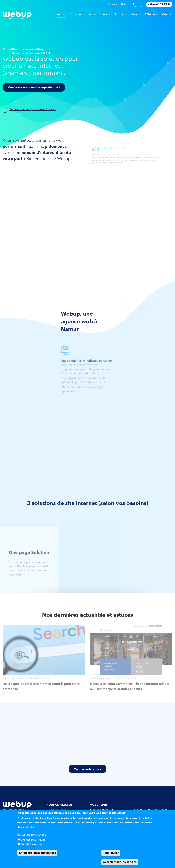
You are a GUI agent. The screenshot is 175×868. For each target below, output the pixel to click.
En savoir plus (26, 827)
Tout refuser (111, 853)
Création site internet (83, 15)
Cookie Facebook (31, 845)
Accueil (62, 15)
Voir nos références (87, 769)
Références (152, 15)
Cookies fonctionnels (33, 835)
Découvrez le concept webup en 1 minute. (33, 109)
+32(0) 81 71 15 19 (159, 4)
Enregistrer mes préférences (37, 853)
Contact (167, 15)
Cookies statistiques (33, 840)
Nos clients (121, 15)
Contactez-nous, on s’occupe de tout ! (34, 87)
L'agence (112, 4)
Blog (124, 4)
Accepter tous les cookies (120, 862)
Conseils (136, 15)
